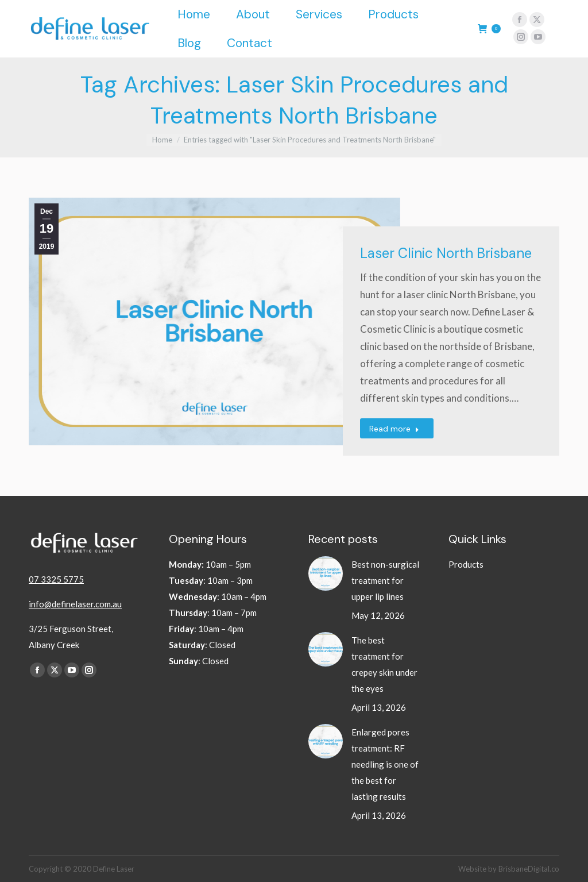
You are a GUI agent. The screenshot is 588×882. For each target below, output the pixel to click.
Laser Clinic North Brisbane (446, 253)
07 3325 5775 (56, 579)
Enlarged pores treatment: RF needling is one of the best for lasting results (385, 764)
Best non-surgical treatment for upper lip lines (385, 580)
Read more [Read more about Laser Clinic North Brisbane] (394, 429)
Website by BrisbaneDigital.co (509, 869)
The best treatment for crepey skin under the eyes (384, 664)
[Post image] (326, 573)
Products (466, 564)
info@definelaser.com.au (75, 604)
